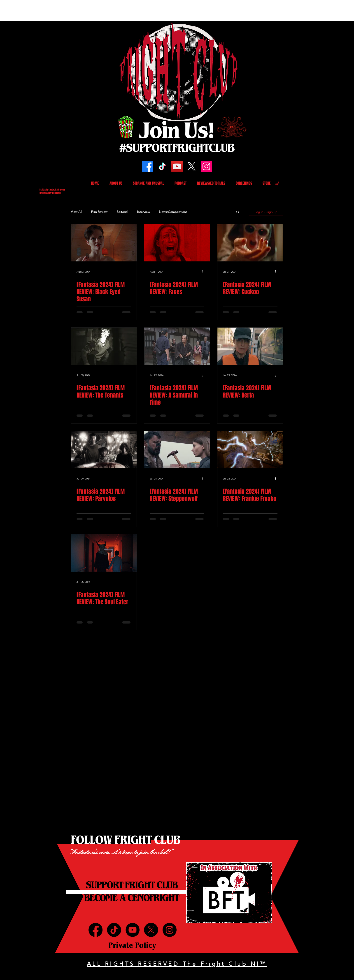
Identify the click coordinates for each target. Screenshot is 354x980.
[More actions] (130, 272)
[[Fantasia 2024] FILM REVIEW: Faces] (177, 243)
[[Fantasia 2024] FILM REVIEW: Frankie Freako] (250, 450)
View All (76, 212)
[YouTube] (177, 166)
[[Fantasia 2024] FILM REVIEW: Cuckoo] (250, 243)
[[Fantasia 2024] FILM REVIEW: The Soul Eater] (104, 553)
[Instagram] (206, 166)
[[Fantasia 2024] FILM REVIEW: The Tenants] (104, 346)
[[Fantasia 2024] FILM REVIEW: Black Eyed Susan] (104, 243)
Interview (143, 212)
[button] (277, 183)
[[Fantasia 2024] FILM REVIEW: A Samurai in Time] (177, 346)
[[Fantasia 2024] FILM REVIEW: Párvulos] (104, 450)
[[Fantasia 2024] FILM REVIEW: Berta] (250, 346)
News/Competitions (173, 212)
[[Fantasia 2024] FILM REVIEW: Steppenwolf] (177, 450)
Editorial (122, 212)
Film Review (99, 212)
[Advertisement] (82, 10)
